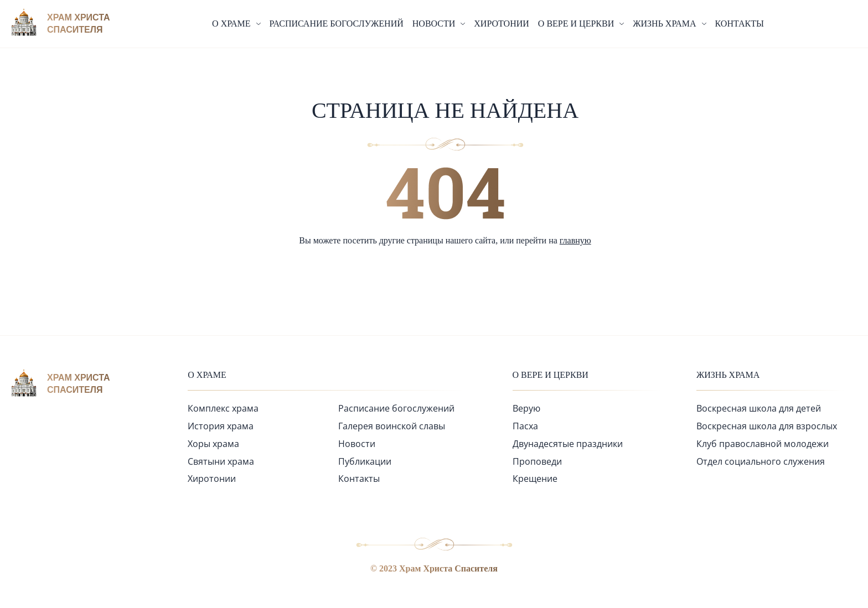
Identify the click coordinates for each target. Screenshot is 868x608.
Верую (526, 408)
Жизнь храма (728, 375)
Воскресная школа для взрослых (767, 426)
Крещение (535, 479)
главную (575, 240)
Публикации (365, 461)
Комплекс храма (223, 408)
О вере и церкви (551, 375)
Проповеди (537, 461)
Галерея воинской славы (392, 426)
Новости (357, 444)
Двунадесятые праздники (568, 444)
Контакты (740, 24)
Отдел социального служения (761, 461)
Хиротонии (502, 24)
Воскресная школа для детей (759, 408)
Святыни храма (221, 461)
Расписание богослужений (337, 24)
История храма (221, 426)
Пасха (525, 426)
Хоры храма (213, 444)
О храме (207, 375)
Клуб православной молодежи (763, 444)
